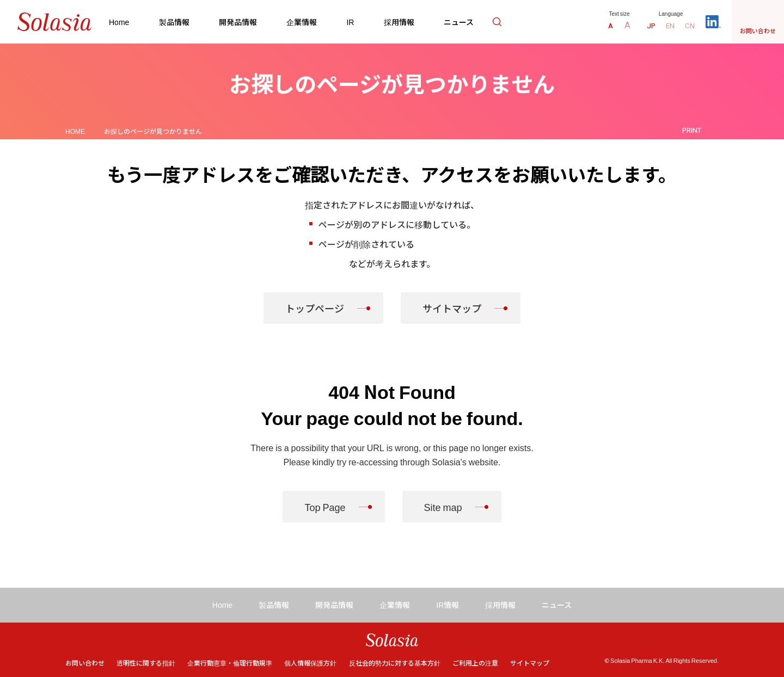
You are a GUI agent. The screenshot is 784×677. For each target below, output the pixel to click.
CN (690, 26)
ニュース (459, 22)
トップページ (315, 308)
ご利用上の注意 (475, 663)
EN (670, 26)
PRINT (692, 130)
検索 (497, 22)
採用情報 (399, 22)
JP (651, 26)
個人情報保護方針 (310, 663)
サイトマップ (452, 308)
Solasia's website (465, 461)
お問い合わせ (85, 663)
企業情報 (302, 22)
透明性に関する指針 (146, 663)
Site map (443, 507)
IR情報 (448, 605)
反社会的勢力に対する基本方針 (395, 663)
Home (119, 22)
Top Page (325, 507)
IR (350, 22)
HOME (75, 131)
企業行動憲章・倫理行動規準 (230, 663)
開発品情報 (238, 22)
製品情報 (174, 22)
